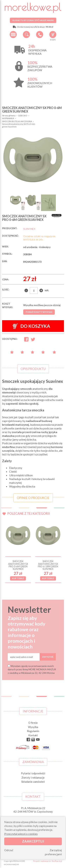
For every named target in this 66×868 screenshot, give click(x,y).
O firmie (33, 723)
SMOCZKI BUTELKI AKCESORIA (17, 121)
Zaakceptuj (33, 841)
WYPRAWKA (8, 118)
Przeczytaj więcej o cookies (21, 834)
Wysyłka (33, 727)
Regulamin (33, 731)
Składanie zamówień (33, 782)
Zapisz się (48, 657)
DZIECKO (23, 115)
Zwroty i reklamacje (33, 778)
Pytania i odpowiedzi (33, 773)
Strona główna (9, 115)
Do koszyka (31, 326)
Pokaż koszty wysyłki (39, 312)
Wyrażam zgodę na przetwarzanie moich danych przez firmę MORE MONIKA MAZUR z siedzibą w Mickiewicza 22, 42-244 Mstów (32, 669)
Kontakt (33, 735)
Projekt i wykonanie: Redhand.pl (48, 861)
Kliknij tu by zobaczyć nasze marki (33, 20)
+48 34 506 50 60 (40, 35)
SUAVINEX (29, 229)
